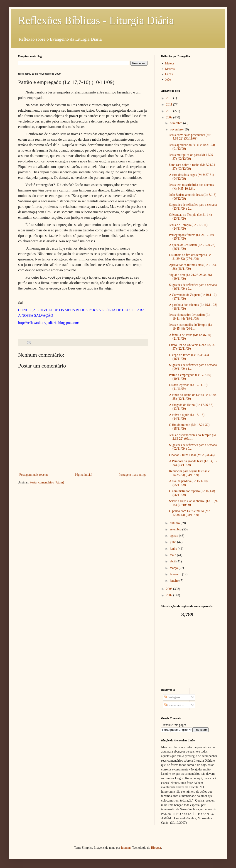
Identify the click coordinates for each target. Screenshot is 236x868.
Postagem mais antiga (133, 475)
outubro (175, 523)
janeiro (175, 581)
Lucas (169, 74)
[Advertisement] (189, 653)
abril (173, 561)
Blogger (156, 848)
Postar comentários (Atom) (47, 482)
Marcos (170, 69)
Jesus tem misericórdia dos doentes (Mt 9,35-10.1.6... (191, 187)
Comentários (174, 705)
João (168, 80)
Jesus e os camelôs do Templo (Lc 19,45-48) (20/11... (191, 327)
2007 (170, 595)
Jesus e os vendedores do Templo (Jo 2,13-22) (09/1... (192, 437)
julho (173, 542)
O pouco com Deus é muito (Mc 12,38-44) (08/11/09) (189, 513)
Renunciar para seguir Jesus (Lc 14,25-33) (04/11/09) (189, 473)
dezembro (176, 123)
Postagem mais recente (34, 475)
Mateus (170, 63)
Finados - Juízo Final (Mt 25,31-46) (192, 455)
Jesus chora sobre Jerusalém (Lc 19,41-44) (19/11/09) (189, 317)
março (174, 568)
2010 (170, 111)
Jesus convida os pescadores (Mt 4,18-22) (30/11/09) (190, 137)
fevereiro (176, 574)
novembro (177, 129)
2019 (170, 98)
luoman (126, 848)
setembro (176, 529)
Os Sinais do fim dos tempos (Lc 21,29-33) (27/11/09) (190, 257)
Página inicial (84, 475)
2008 (170, 589)
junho (174, 549)
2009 (170, 117)
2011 (170, 104)
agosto (174, 536)
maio (173, 555)
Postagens (172, 697)
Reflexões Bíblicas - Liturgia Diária (96, 20)
